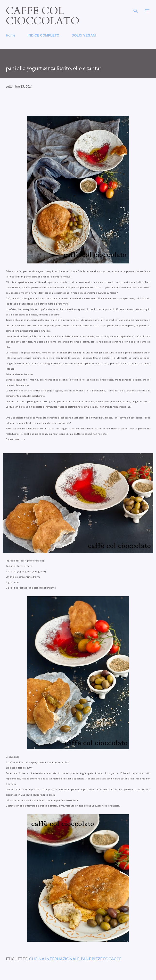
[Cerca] (136, 9)
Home (11, 35)
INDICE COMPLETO (43, 35)
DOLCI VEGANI (84, 35)
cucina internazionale (54, 959)
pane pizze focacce (101, 959)
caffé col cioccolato (43, 16)
